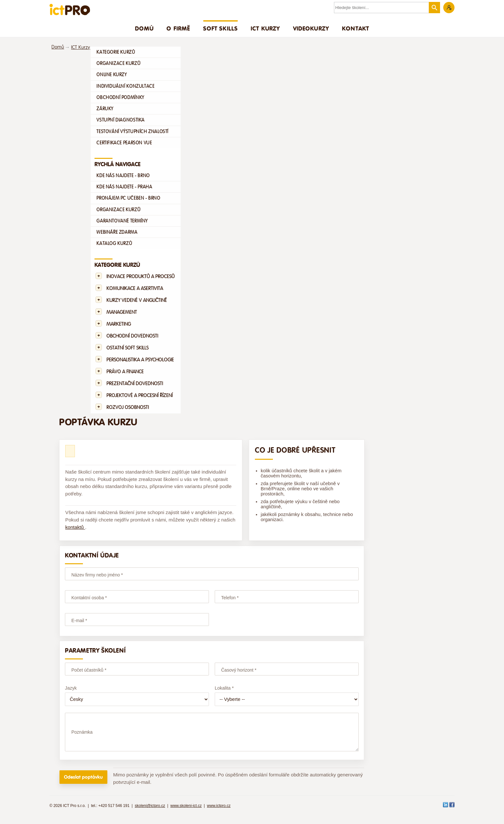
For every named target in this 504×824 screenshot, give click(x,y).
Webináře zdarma (117, 232)
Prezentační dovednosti (135, 384)
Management (122, 312)
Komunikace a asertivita (135, 289)
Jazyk (71, 688)
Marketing (119, 324)
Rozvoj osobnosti (128, 407)
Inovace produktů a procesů (140, 277)
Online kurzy (112, 75)
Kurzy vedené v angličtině (137, 300)
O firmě (178, 28)
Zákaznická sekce (449, 8)
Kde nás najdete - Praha (124, 187)
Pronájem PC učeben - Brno (128, 198)
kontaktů (75, 527)
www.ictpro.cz (219, 811)
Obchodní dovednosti (132, 336)
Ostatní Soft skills (127, 348)
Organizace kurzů (118, 63)
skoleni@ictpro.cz (150, 811)
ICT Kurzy (265, 28)
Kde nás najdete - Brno (123, 176)
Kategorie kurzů (116, 52)
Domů (144, 28)
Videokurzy (311, 28)
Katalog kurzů (114, 243)
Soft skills (221, 28)
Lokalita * (224, 688)
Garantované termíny (122, 221)
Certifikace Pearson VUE (124, 143)
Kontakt (355, 28)
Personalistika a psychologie (140, 360)
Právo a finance (125, 372)
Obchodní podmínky (120, 97)
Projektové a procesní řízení (139, 396)
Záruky (105, 109)
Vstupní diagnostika (121, 120)
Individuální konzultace (125, 86)
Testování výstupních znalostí (132, 131)
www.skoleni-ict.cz (186, 811)
